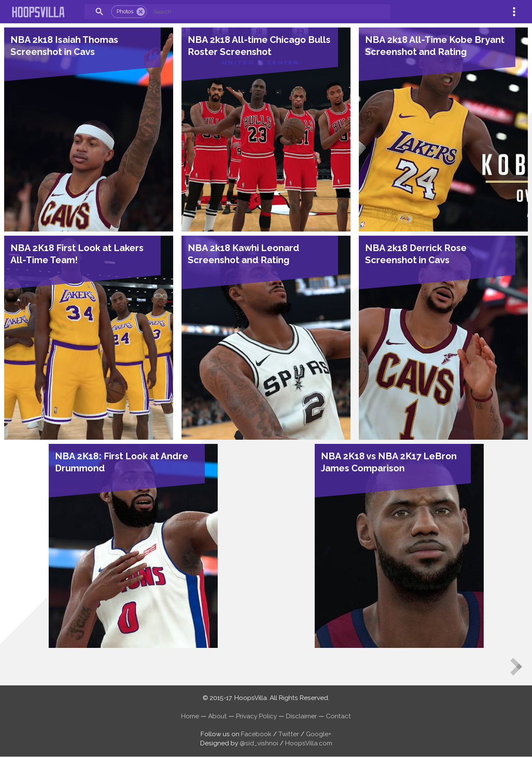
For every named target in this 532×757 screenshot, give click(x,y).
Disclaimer (301, 716)
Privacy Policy (256, 716)
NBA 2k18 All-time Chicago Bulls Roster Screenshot (259, 46)
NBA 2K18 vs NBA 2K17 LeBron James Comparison (389, 462)
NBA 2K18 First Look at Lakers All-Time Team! (77, 254)
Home (190, 716)
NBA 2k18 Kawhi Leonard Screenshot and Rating (244, 254)
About (218, 716)
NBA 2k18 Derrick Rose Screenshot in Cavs (416, 254)
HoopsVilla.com (309, 743)
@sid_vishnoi (259, 743)
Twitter (289, 734)
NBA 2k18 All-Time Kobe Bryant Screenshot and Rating (435, 46)
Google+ (319, 734)
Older (521, 674)
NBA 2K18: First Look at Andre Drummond (122, 462)
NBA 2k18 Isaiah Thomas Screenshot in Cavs (64, 46)
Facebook (256, 734)
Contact (338, 716)
